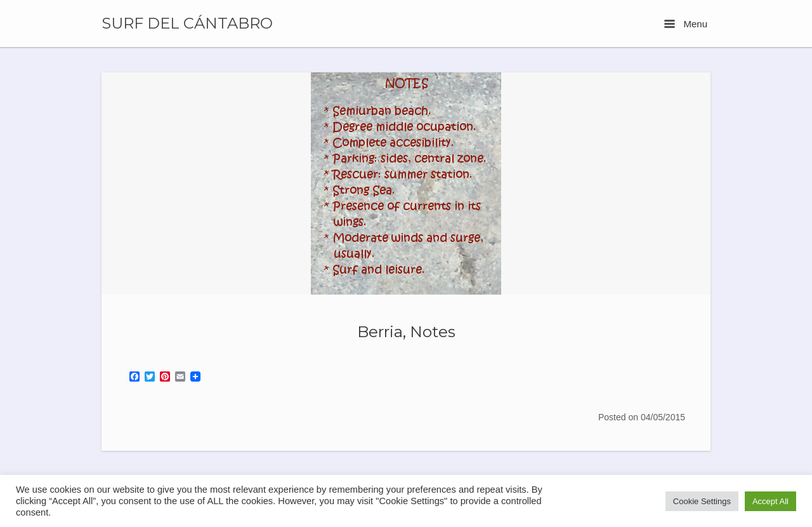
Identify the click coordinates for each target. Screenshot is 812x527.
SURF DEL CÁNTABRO (187, 23)
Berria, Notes (406, 331)
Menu (686, 24)
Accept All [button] (770, 501)
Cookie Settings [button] (702, 501)
